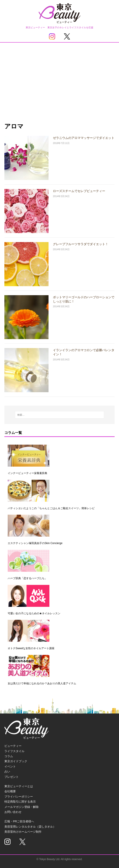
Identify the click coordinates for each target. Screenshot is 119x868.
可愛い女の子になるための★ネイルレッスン (34, 613)
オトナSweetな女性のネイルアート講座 (31, 648)
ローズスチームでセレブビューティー (79, 191)
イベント (10, 766)
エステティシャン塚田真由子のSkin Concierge (35, 543)
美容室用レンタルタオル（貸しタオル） (30, 827)
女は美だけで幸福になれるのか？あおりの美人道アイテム (42, 683)
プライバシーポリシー (19, 797)
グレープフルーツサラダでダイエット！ (81, 244)
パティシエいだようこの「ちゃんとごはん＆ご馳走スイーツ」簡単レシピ (51, 508)
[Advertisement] (59, 75)
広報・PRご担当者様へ (19, 821)
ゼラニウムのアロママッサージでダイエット (84, 138)
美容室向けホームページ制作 (23, 832)
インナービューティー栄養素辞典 (27, 473)
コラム (9, 756)
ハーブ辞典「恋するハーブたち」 (27, 578)
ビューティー (13, 746)
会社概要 (10, 791)
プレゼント (12, 777)
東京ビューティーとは (19, 786)
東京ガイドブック (16, 761)
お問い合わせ (13, 812)
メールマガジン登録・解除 (22, 807)
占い (7, 772)
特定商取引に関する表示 (20, 802)
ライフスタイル (14, 751)
